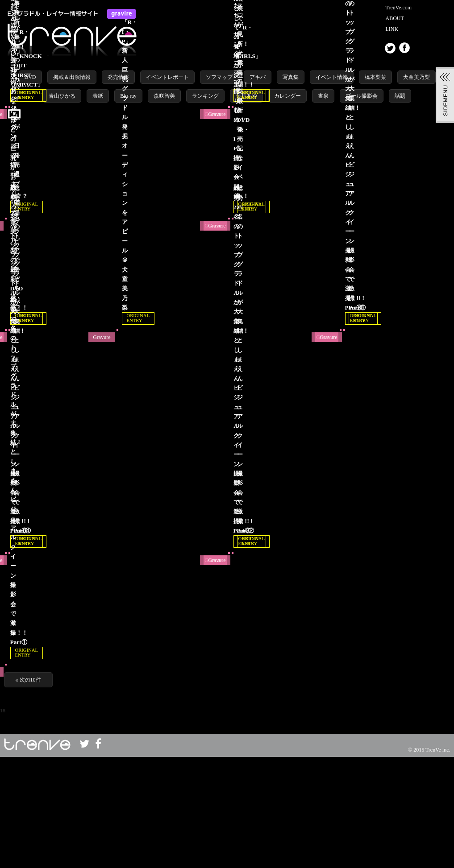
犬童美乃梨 (417, 77)
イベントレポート (167, 77)
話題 (400, 96)
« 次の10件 (28, 791)
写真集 (291, 77)
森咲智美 (164, 96)
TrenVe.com (399, 8)
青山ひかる (62, 96)
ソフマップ (219, 77)
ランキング (205, 96)
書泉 (323, 96)
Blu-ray (128, 96)
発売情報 (118, 77)
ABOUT (395, 18)
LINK (392, 29)
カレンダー (287, 96)
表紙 (98, 96)
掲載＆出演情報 (72, 77)
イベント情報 (332, 77)
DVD (30, 77)
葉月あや (246, 96)
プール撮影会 (362, 96)
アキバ (258, 77)
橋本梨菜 (375, 77)
